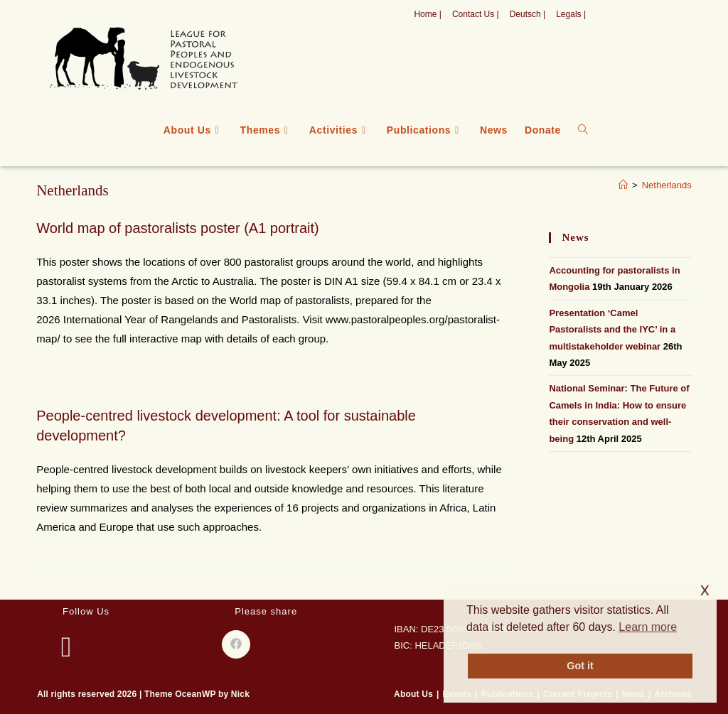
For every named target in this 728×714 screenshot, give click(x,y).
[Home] (623, 185)
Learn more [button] (648, 627)
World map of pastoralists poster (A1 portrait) (178, 228)
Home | (427, 14)
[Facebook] (66, 647)
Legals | (571, 14)
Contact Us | (476, 14)
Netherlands (667, 185)
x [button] (705, 589)
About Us (413, 694)
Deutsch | (528, 14)
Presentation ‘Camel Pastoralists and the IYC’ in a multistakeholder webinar (612, 330)
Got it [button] (580, 666)
